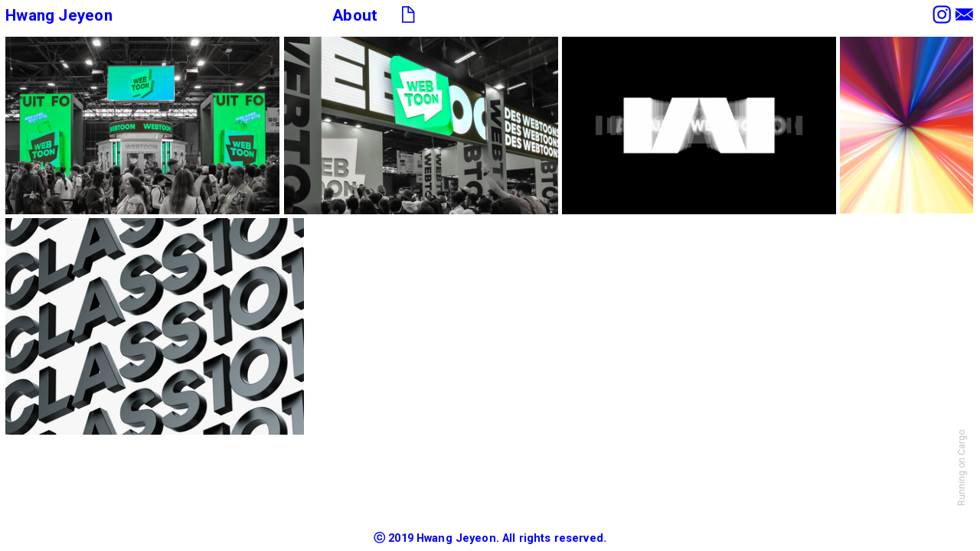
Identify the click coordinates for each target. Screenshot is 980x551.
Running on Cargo (962, 468)
